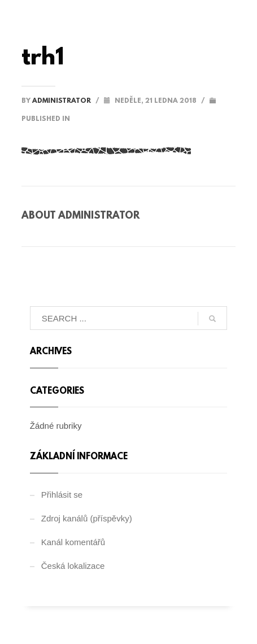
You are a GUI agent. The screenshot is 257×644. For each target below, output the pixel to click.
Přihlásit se (62, 495)
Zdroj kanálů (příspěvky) (87, 518)
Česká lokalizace (73, 566)
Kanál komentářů (73, 542)
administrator (62, 101)
